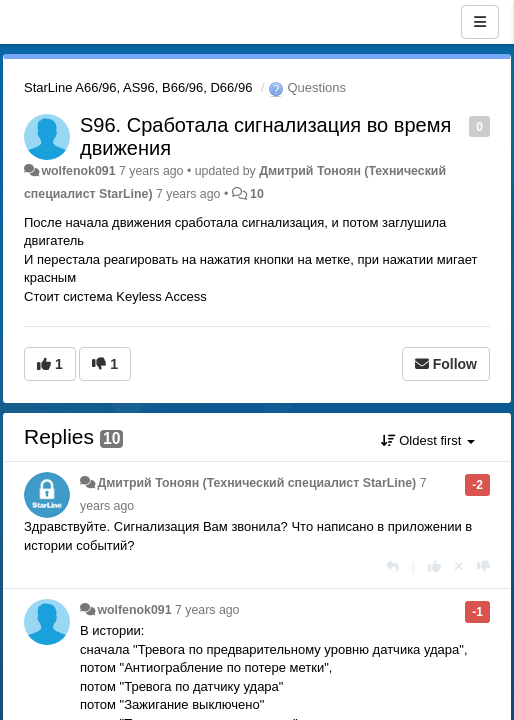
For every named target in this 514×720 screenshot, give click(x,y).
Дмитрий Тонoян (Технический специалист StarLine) (256, 483)
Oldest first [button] (428, 440)
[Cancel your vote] (459, 566)
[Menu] (480, 22)
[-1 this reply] (483, 566)
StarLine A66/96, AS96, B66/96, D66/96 (138, 87)
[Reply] (392, 566)
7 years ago (207, 610)
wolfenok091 (78, 171)
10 (257, 194)
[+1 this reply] (434, 566)
